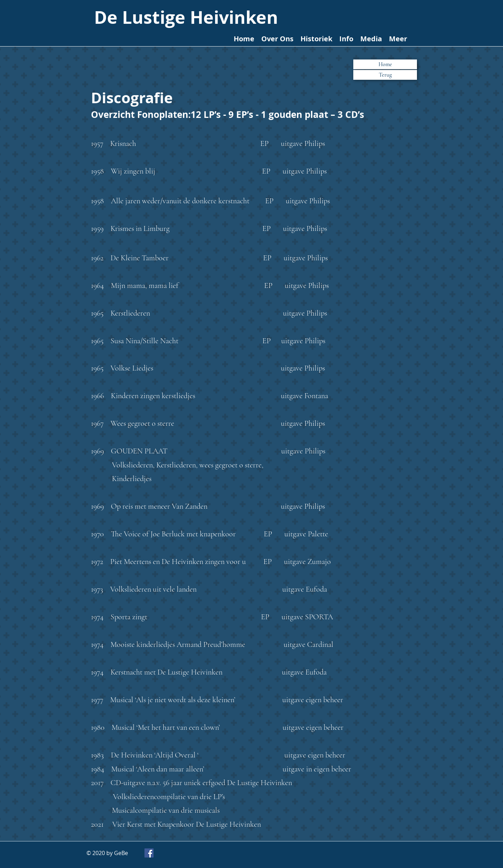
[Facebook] (149, 853)
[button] (385, 75)
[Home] (385, 64)
